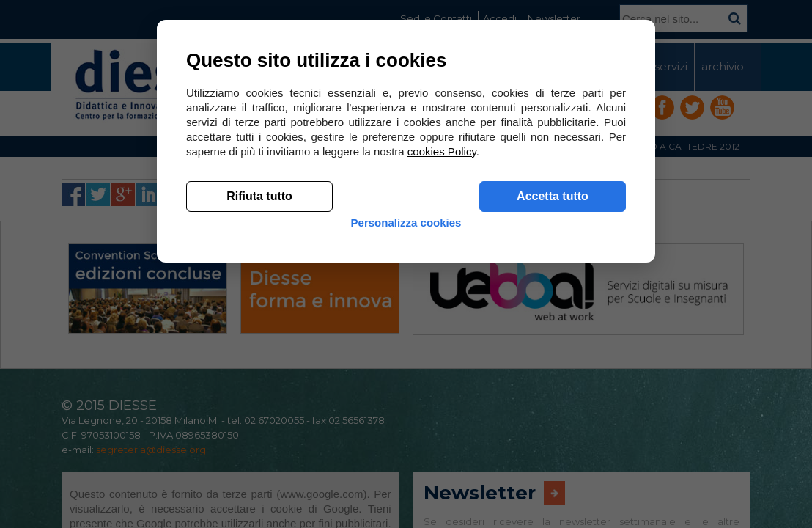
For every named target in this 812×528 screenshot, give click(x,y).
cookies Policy (442, 366)
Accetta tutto (553, 411)
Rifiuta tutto (259, 411)
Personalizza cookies (406, 449)
